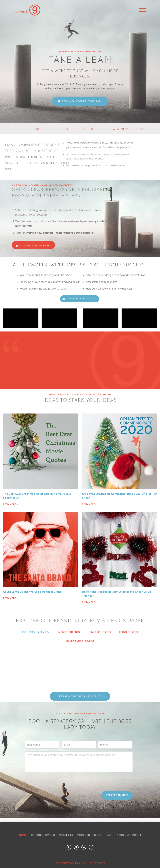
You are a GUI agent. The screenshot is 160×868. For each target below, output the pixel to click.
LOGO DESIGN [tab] (129, 632)
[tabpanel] (80, 660)
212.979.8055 (97, 849)
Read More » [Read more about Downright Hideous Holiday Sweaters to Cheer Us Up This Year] (89, 602)
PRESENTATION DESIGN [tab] (80, 641)
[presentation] (49, 766)
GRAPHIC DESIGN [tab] (100, 632)
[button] (143, 10)
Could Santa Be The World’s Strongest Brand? (33, 592)
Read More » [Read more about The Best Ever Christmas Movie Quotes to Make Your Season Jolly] (10, 504)
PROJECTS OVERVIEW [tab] (36, 632)
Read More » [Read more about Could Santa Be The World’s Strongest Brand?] (10, 598)
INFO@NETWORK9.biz (70, 849)
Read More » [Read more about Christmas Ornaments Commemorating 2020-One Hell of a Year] (89, 504)
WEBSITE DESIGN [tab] (69, 632)
